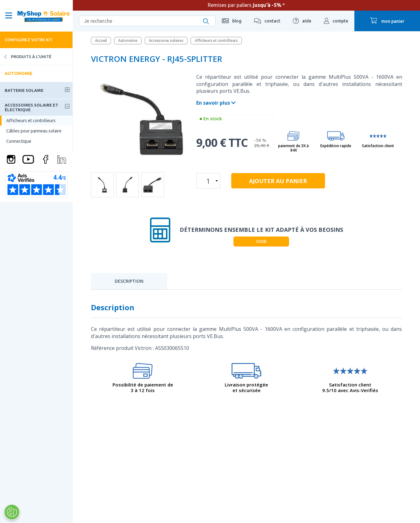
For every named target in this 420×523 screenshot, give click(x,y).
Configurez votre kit (29, 40)
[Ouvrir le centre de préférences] (12, 512)
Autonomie (19, 73)
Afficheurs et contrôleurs (31, 121)
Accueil (101, 40)
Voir (261, 241)
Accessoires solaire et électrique (31, 107)
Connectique (19, 141)
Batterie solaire (24, 90)
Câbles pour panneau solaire (34, 131)
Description (129, 281)
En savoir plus (216, 103)
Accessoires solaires (166, 40)
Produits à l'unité (26, 57)
